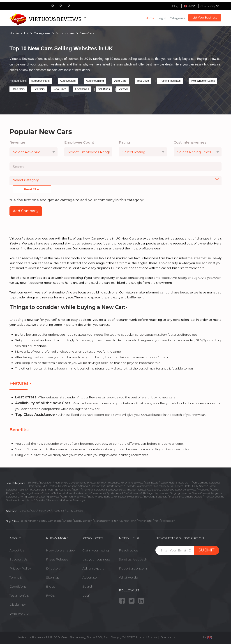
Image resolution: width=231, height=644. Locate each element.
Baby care (110, 497)
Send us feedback (133, 559)
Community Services (74, 497)
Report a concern (133, 568)
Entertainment (114, 486)
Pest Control (36, 490)
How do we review (61, 550)
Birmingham (29, 521)
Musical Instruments (78, 493)
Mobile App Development (70, 483)
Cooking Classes (171, 490)
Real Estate (152, 483)
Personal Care (115, 483)
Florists (209, 497)
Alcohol (84, 486)
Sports (110, 493)
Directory (53, 568)
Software (33, 483)
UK (49, 511)
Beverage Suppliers (156, 497)
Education (46, 483)
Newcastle (167, 521)
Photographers (96, 483)
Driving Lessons (27, 497)
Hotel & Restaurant (180, 483)
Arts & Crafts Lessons (128, 493)
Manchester (101, 521)
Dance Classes (200, 493)
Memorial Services (93, 490)
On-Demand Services (206, 483)
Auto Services (175, 486)
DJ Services (189, 490)
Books (121, 497)
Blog (175, 6)
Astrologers (153, 490)
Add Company (26, 211)
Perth (133, 521)
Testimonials (19, 595)
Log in (162, 18)
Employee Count (79, 142)
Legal (164, 483)
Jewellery (78, 500)
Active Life (65, 490)
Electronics (97, 486)
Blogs (51, 586)
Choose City (210, 6)
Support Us (18, 559)
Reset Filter (32, 189)
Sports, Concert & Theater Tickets (125, 490)
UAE (69, 511)
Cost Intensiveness (190, 142)
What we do (128, 577)
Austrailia (59, 511)
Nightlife (160, 486)
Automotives (145, 486)
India (42, 511)
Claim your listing (96, 550)
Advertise (90, 577)
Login (87, 595)
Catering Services (49, 497)
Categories (177, 18)
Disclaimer (18, 604)
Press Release (57, 559)
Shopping (51, 490)
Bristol (42, 521)
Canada (79, 511)
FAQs (50, 595)
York (157, 521)
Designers (34, 486)
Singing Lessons (180, 493)
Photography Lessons (155, 493)
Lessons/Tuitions (54, 493)
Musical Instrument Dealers (186, 497)
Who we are (19, 614)
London (88, 521)
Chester (68, 521)
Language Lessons (30, 493)
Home (150, 18)
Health (52, 486)
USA (34, 511)
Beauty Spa (95, 497)
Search (88, 586)
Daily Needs (199, 486)
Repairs (22, 490)
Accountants (26, 500)
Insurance (99, 493)
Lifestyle (130, 486)
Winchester (145, 521)
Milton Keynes (119, 521)
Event (77, 490)
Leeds (78, 521)
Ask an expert (93, 568)
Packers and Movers (59, 500)
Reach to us (128, 550)
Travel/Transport (68, 486)
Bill (44, 486)
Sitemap (53, 577)
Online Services (134, 483)
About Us (17, 550)
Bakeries (40, 500)
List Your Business (205, 17)
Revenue (17, 142)
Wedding (204, 490)
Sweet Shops (134, 497)
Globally (24, 511)
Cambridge (55, 521)
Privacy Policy (20, 568)
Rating (125, 142)
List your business (96, 559)
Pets (188, 486)
